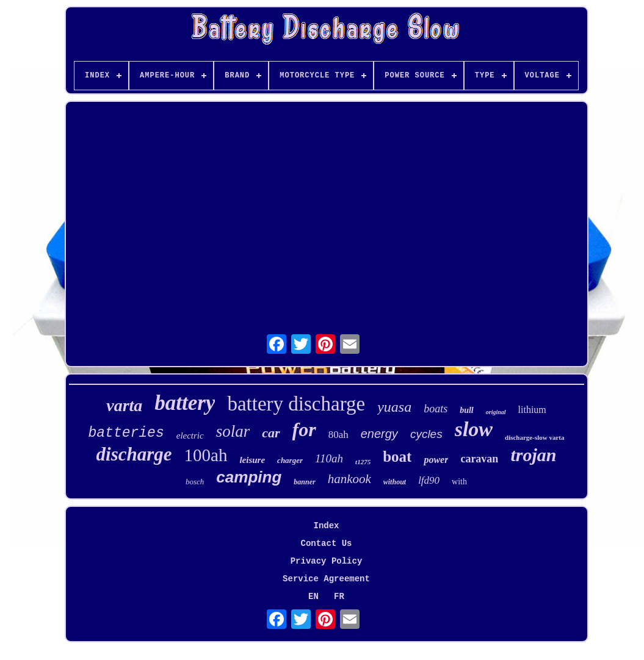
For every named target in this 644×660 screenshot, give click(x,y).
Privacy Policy (327, 561)
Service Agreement (326, 579)
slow (474, 429)
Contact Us (326, 543)
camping (249, 477)
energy (379, 434)
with (459, 482)
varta (124, 405)
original (496, 412)
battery (185, 403)
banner (304, 482)
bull (467, 410)
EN (313, 597)
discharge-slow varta (534, 437)
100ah (206, 455)
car (271, 433)
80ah (338, 435)
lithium (532, 410)
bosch (195, 482)
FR (339, 597)
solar (233, 431)
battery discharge (296, 404)
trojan (533, 455)
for (304, 429)
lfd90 (429, 480)
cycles (426, 434)
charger (290, 460)
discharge (134, 454)
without (395, 482)
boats (436, 409)
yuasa (394, 407)
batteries (126, 433)
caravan (479, 459)
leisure (252, 460)
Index (326, 526)
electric (190, 436)
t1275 (363, 462)
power (436, 460)
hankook (349, 479)
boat (397, 457)
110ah (329, 458)
